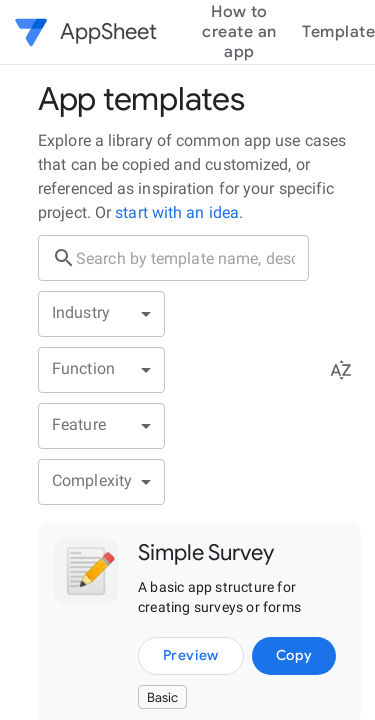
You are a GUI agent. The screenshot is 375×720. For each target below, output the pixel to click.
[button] (36, 32)
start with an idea (175, 212)
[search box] (192, 258)
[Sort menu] (341, 370)
